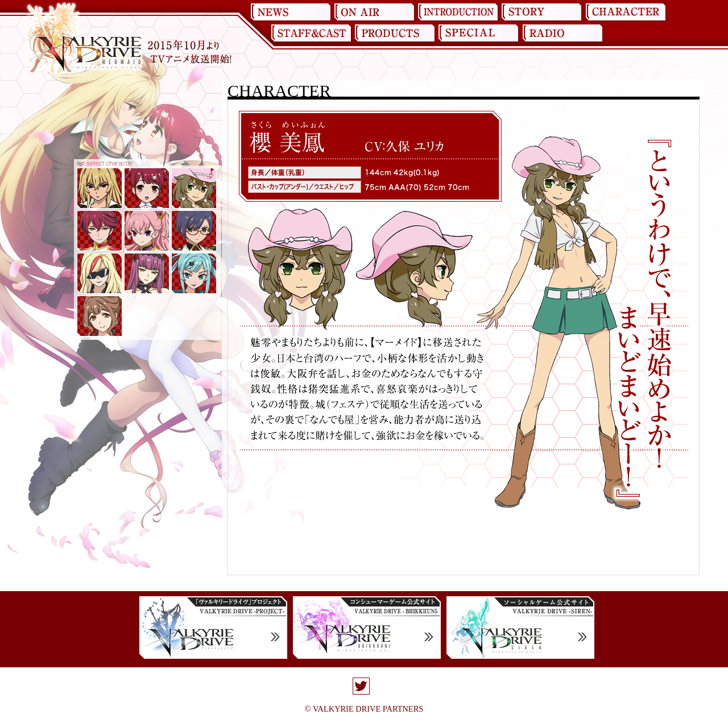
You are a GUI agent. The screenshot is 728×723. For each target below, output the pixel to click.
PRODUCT (395, 34)
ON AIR (375, 13)
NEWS (291, 13)
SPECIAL (478, 34)
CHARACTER (626, 13)
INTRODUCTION (458, 13)
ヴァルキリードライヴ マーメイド (84, 38)
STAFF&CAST (311, 34)
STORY (542, 13)
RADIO (562, 34)
